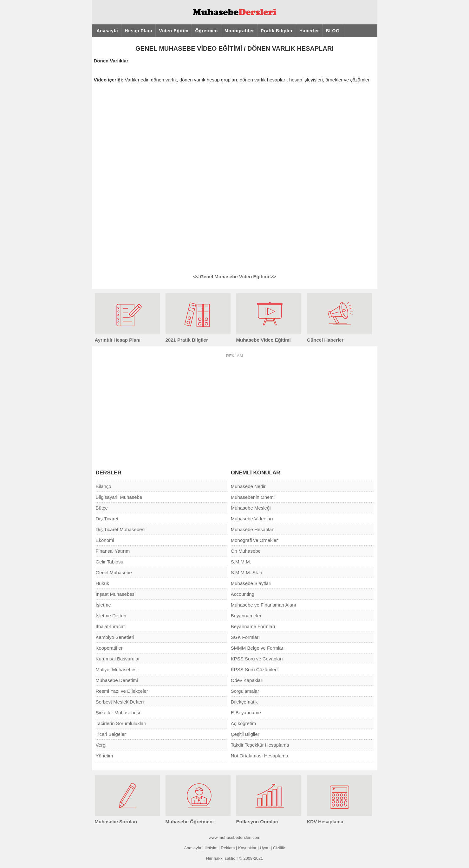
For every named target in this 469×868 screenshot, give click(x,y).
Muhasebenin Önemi (253, 497)
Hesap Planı (138, 31)
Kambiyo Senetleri (115, 637)
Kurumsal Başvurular (118, 659)
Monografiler (239, 31)
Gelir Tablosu (110, 562)
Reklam (228, 848)
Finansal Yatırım (113, 551)
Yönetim (104, 756)
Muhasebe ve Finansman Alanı (264, 605)
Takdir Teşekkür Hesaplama (260, 745)
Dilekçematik (244, 702)
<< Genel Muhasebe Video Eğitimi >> (234, 276)
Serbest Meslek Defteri (120, 702)
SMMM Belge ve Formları (258, 648)
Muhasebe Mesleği (251, 508)
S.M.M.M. (241, 562)
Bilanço (104, 486)
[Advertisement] (235, 408)
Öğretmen (206, 31)
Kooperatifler (109, 648)
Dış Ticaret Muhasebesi (121, 529)
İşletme (103, 605)
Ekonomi (105, 540)
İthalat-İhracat (110, 626)
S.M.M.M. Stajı (246, 572)
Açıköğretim (243, 723)
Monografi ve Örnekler (254, 540)
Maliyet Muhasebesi (117, 669)
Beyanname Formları (253, 626)
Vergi (101, 745)
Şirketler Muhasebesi (118, 713)
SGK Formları (245, 637)
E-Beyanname (246, 713)
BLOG (332, 31)
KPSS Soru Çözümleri (254, 669)
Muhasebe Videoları (252, 519)
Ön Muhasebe (246, 551)
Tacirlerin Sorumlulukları (121, 723)
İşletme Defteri (111, 616)
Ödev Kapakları (247, 680)
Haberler (309, 31)
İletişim (211, 848)
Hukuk (103, 583)
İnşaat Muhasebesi (116, 594)
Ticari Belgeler (111, 734)
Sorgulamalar (245, 691)
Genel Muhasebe (114, 572)
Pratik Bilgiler (277, 31)
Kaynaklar (247, 848)
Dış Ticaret (107, 519)
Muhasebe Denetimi (117, 680)
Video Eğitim (174, 31)
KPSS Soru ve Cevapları (257, 659)
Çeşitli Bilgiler (245, 734)
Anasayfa (107, 31)
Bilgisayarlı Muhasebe (119, 497)
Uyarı (265, 848)
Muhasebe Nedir (248, 486)
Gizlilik (279, 848)
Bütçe (102, 508)
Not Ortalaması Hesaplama (260, 756)
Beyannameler (246, 616)
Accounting (243, 594)
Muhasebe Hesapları (253, 529)
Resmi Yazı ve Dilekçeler (122, 691)
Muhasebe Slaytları (251, 583)
